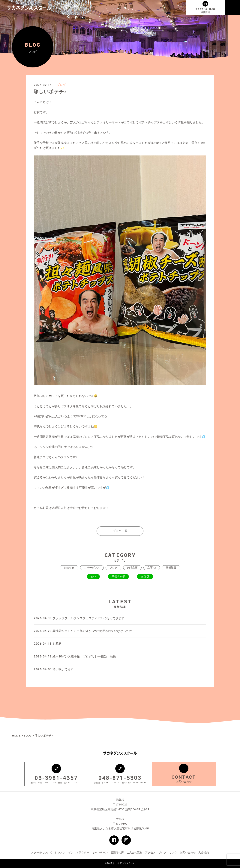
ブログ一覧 (120, 531)
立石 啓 (152, 568)
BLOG (28, 735)
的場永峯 (132, 568)
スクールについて (42, 852)
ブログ (61, 85)
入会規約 (204, 852)
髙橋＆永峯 (118, 576)
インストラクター (79, 852)
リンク (173, 852)
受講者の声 (117, 852)
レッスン (60, 852)
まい (93, 576)
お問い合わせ (188, 852)
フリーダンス (92, 568)
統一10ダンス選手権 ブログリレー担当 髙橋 (75, 656)
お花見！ (49, 644)
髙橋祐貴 (171, 568)
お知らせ (69, 568)
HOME (17, 735)
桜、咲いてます (54, 669)
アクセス (150, 852)
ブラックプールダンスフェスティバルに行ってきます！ (81, 618)
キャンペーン (100, 852)
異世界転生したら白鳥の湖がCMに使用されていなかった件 (83, 631)
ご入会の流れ (134, 852)
